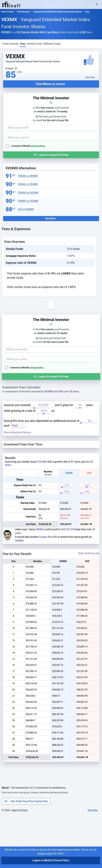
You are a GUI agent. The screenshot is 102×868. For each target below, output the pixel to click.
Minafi (5, 841)
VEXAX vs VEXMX (28, 184)
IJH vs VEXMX (26, 209)
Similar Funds (34, 44)
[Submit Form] (51, 155)
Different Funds (52, 44)
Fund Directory (23, 12)
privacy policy (38, 146)
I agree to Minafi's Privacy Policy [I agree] (51, 860)
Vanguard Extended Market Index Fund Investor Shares (57, 12)
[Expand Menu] (97, 4)
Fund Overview (11, 44)
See (90, 77)
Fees (23, 44)
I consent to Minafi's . (28, 146)
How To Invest (7, 12)
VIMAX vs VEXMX (28, 176)
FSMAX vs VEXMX (28, 193)
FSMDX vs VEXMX (28, 201)
